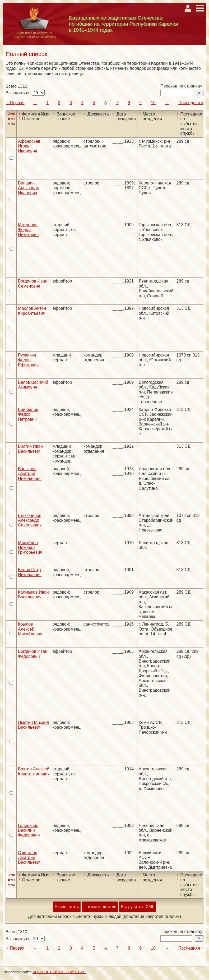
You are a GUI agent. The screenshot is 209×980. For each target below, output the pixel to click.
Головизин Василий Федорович (29, 830)
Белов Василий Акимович (33, 385)
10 (153, 103)
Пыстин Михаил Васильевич (34, 725)
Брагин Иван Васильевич (30, 449)
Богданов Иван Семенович (33, 283)
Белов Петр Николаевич (30, 572)
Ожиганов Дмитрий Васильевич (30, 858)
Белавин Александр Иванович (29, 188)
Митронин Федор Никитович (28, 230)
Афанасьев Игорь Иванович (29, 146)
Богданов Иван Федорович (33, 654)
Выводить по (19, 93)
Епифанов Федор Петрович (28, 414)
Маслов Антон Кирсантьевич (32, 311)
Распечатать (67, 907)
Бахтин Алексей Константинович (34, 771)
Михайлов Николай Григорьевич (30, 548)
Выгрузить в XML (138, 907)
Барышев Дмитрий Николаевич (30, 474)
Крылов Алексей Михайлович (30, 629)
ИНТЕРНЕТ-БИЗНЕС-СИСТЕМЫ (59, 972)
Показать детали (100, 907)
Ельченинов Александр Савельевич (30, 520)
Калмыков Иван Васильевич (33, 595)
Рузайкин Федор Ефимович (28, 360)
